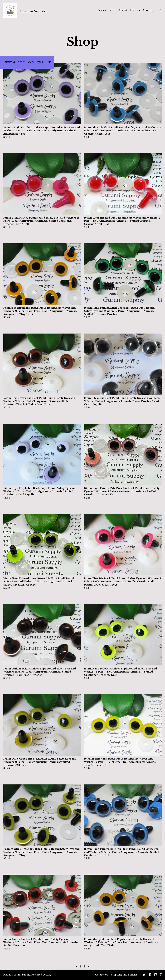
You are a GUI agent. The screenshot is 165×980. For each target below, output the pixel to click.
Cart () (149, 10)
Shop (102, 10)
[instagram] (156, 975)
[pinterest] (161, 975)
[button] (27, 62)
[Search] (160, 11)
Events (135, 10)
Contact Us (102, 975)
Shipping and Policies (124, 975)
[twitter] (144, 975)
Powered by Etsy (41, 975)
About (123, 10)
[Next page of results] (88, 966)
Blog (112, 10)
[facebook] (150, 975)
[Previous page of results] (77, 966)
